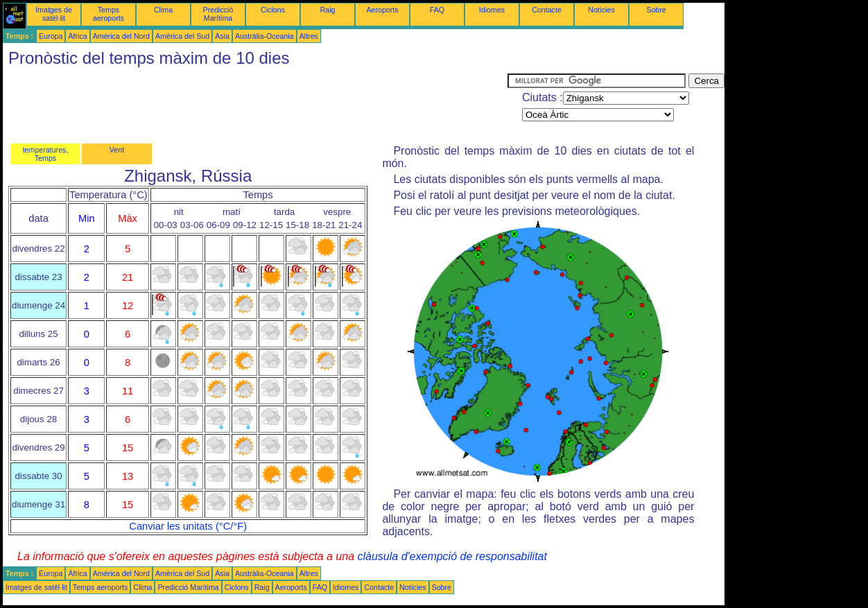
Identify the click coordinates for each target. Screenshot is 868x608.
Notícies (601, 10)
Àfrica (77, 36)
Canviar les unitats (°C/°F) (188, 526)
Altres (309, 36)
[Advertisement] (255, 105)
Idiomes (492, 10)
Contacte (547, 10)
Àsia (222, 36)
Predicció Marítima (218, 14)
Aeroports (382, 10)
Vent (117, 150)
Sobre (656, 10)
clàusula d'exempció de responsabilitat (452, 556)
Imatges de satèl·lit (54, 14)
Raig (328, 10)
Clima (163, 10)
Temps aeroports (108, 14)
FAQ (437, 10)
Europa (51, 36)
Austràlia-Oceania (264, 36)
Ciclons (273, 10)
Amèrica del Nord (121, 36)
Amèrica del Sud (182, 36)
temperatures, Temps (46, 154)
